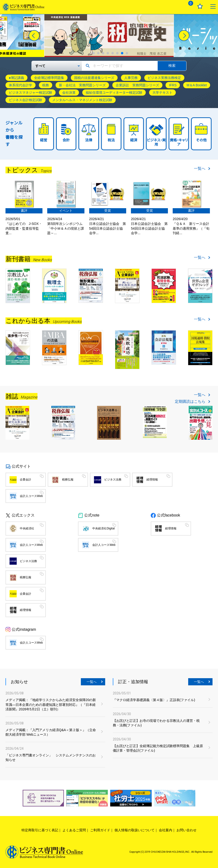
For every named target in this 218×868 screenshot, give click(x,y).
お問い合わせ (187, 830)
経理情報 (152, 480)
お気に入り (200, 6)
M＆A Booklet (197, 85)
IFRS (173, 85)
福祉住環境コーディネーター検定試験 (114, 93)
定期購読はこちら (190, 402)
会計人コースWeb (31, 496)
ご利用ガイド (100, 830)
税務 (46, 85)
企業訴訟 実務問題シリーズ (137, 85)
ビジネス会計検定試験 (26, 100)
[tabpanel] (109, 36)
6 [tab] (117, 53)
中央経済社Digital (103, 528)
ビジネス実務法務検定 (164, 78)
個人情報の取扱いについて (135, 830)
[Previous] (34, 36)
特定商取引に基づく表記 (40, 830)
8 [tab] (127, 53)
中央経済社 (27, 528)
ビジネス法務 (113, 480)
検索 (172, 65)
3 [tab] (103, 53)
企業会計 (26, 480)
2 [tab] (98, 53)
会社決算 (69, 93)
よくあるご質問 (74, 830)
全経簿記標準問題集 (49, 78)
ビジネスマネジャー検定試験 (31, 93)
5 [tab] (113, 53)
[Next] (184, 36)
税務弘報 (68, 480)
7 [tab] (122, 53)
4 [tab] (108, 53)
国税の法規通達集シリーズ (94, 78)
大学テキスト (162, 93)
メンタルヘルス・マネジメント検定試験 (82, 100)
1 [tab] (93, 53)
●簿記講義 (16, 78)
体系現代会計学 (21, 85)
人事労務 (131, 78)
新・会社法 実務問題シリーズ (82, 85)
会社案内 (166, 830)
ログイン (175, 6)
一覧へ (200, 169)
